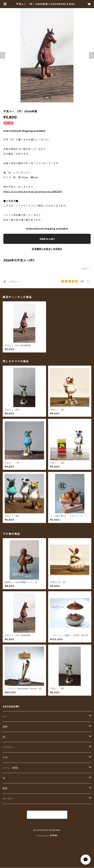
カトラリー (9, 799)
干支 (5, 758)
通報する (86, 269)
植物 (5, 727)
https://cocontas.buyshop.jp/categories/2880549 (33, 192)
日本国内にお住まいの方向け (47, 249)
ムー (5, 716)
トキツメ (8, 747)
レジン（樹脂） (11, 768)
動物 (5, 788)
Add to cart (47, 239)
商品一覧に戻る (47, 815)
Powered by (47, 836)
